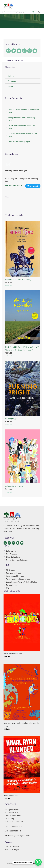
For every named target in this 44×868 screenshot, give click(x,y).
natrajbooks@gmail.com (20, 835)
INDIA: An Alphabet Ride (13, 654)
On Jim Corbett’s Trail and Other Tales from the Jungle (21, 725)
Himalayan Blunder (11, 796)
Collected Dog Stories (14, 486)
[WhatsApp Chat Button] (38, 862)
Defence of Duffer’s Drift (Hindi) (18, 280)
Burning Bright (11, 419)
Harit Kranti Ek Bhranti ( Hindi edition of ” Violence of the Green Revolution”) (22, 348)
